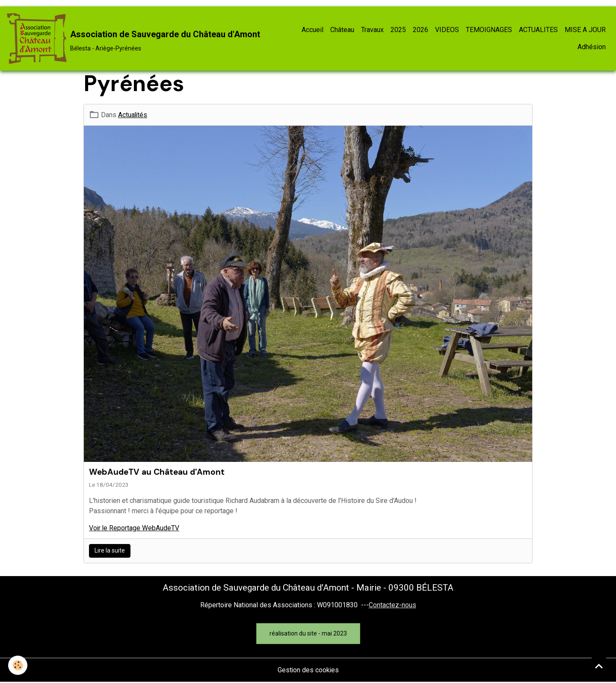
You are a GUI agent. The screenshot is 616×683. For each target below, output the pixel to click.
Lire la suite (110, 551)
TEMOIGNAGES (489, 30)
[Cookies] (18, 665)
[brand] (133, 39)
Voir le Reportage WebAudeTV (135, 529)
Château (342, 30)
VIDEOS (447, 30)
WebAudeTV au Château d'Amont (157, 472)
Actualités (133, 115)
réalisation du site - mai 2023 (308, 634)
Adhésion (592, 47)
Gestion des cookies (308, 671)
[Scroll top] (599, 666)
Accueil (312, 30)
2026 (421, 30)
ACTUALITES (538, 30)
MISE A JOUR (585, 30)
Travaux (372, 30)
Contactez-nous (392, 605)
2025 (398, 30)
